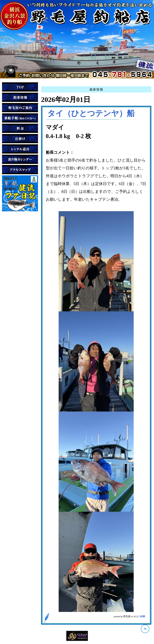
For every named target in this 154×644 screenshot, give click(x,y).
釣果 (143, 616)
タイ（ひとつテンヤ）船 (91, 113)
